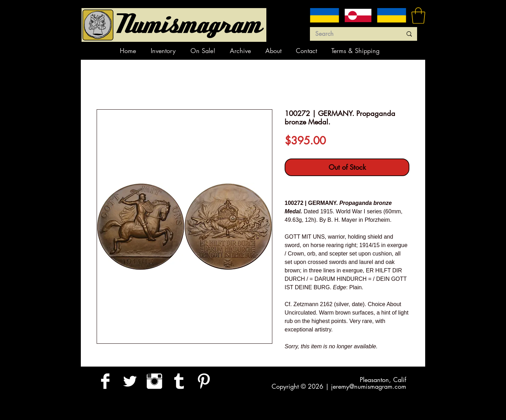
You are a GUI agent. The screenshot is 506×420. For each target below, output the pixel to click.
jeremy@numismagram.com (369, 386)
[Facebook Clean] (105, 381)
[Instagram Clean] (154, 381)
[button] (418, 15)
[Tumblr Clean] (179, 381)
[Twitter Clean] (130, 381)
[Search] (353, 34)
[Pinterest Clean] (204, 381)
